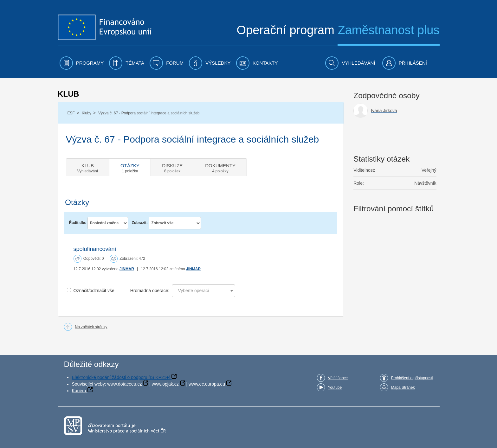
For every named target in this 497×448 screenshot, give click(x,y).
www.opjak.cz (165, 384)
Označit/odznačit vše (94, 291)
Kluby (87, 113)
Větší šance (338, 378)
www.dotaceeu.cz (125, 384)
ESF (71, 113)
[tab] (88, 167)
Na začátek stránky (91, 327)
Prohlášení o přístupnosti (412, 378)
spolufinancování (95, 249)
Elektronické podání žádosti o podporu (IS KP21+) (121, 377)
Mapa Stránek (403, 387)
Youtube (335, 387)
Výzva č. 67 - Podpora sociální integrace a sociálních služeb (149, 113)
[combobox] (203, 291)
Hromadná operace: (150, 291)
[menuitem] (82, 63)
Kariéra (79, 391)
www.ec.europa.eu (207, 384)
